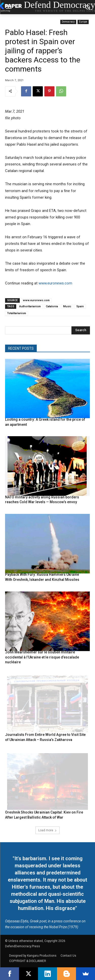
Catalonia (52, 306)
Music (67, 306)
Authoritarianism (30, 306)
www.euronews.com (55, 283)
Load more (48, 830)
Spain (80, 306)
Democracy (68, 22)
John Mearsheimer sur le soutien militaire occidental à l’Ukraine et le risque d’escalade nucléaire (42, 657)
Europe (83, 22)
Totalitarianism (17, 313)
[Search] (81, 330)
